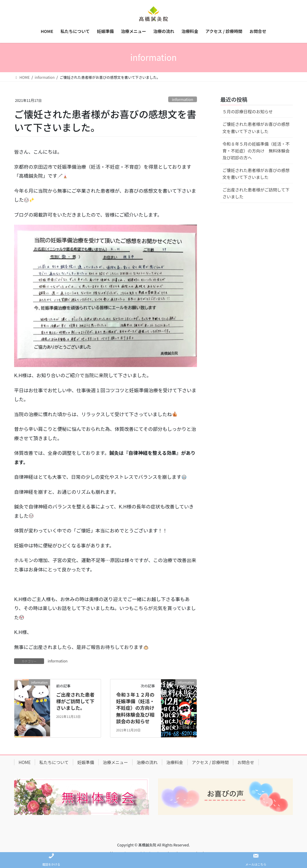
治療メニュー (115, 762)
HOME (25, 762)
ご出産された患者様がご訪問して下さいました (256, 193)
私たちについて (54, 762)
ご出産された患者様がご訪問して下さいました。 (75, 701)
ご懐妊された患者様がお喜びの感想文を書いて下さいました (256, 127)
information (182, 99)
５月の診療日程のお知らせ (248, 111)
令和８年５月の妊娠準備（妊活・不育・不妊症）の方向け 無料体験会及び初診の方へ (256, 151)
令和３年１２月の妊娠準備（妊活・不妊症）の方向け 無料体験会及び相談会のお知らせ (138, 708)
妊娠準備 (86, 762)
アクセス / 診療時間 (210, 762)
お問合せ (246, 762)
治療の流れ (147, 762)
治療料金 (175, 762)
